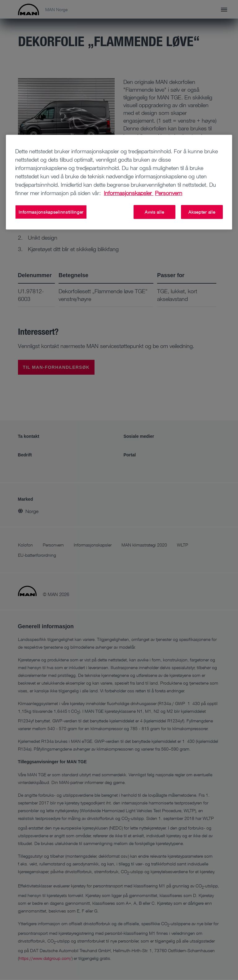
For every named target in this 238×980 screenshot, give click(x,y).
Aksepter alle (202, 212)
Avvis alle (154, 212)
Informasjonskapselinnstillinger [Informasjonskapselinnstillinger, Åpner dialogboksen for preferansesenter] (51, 212)
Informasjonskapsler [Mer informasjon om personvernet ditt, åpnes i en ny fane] (129, 193)
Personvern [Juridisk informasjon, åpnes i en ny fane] (169, 193)
